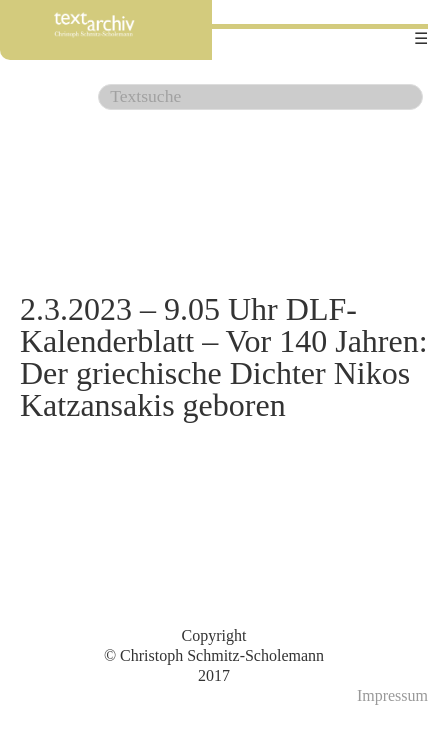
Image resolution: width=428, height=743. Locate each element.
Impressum (392, 695)
